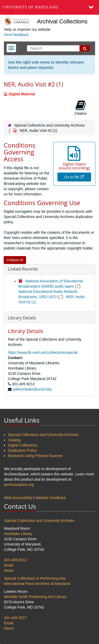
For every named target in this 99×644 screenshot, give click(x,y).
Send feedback (16, 35)
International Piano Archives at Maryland (37, 584)
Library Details (22, 318)
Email (9, 565)
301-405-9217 (15, 618)
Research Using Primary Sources (35, 456)
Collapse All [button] (15, 260)
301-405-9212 (15, 560)
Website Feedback (51, 498)
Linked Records (23, 269)
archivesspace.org (19, 485)
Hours (9, 570)
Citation (81, 108)
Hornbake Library (18, 534)
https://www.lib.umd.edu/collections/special (43, 352)
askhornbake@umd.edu (32, 389)
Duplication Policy (23, 450)
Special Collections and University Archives (49, 125)
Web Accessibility (18, 498)
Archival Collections (62, 21)
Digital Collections (23, 445)
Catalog (14, 440)
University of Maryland (30, 7)
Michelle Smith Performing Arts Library (35, 597)
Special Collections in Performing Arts (35, 578)
